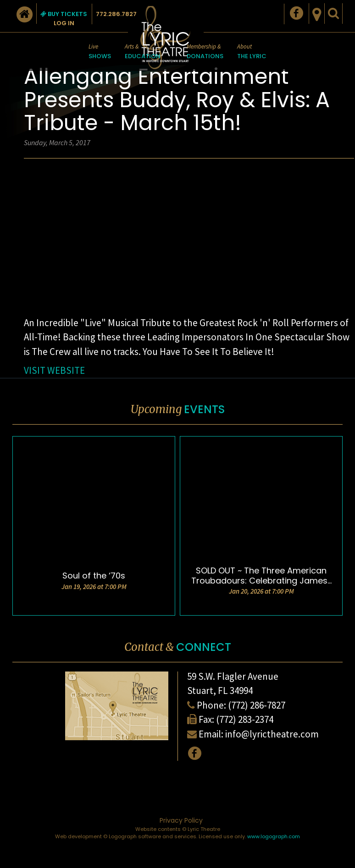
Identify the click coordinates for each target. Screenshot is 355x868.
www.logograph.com (274, 836)
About (252, 52)
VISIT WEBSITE (54, 370)
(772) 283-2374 (245, 719)
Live (100, 52)
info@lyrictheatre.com (272, 734)
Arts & (143, 52)
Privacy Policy (181, 820)
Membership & (205, 52)
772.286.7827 (116, 14)
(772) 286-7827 (257, 705)
